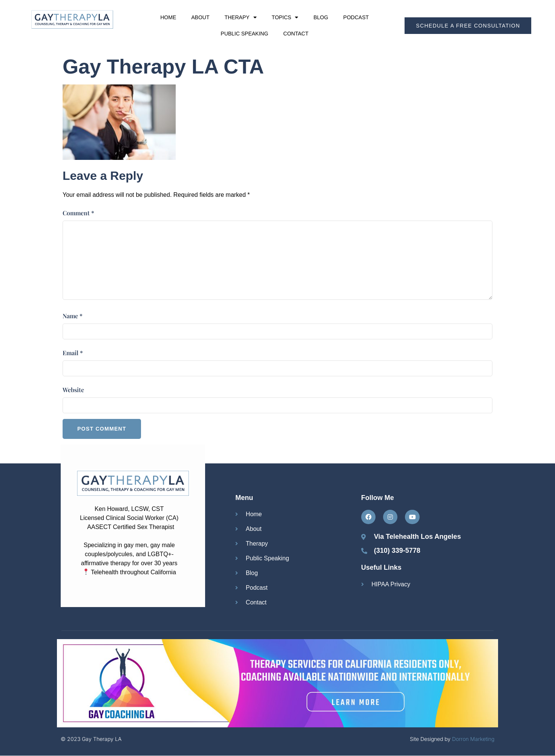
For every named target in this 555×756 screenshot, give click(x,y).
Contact (296, 34)
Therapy (240, 17)
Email (73, 353)
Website (73, 390)
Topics (285, 17)
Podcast (356, 17)
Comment (78, 213)
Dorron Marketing (473, 739)
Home (168, 17)
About (200, 17)
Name (73, 316)
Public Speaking (244, 34)
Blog (321, 17)
